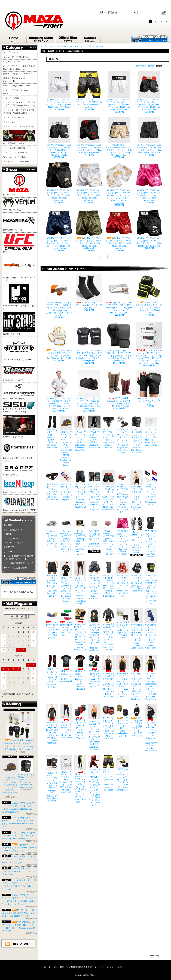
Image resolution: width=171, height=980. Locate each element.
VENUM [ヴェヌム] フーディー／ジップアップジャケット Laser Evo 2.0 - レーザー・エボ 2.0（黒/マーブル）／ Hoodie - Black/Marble (151, 728)
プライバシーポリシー (105, 967)
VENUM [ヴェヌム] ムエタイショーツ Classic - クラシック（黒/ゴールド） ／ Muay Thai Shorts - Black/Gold (59, 182)
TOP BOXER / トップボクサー (19, 349)
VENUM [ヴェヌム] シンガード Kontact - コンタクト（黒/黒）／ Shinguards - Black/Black (52, 432)
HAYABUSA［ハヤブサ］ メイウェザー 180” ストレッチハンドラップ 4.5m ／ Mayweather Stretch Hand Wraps (123, 435)
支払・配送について (41, 39)
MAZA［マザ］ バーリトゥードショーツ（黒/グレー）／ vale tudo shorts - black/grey (19, 859)
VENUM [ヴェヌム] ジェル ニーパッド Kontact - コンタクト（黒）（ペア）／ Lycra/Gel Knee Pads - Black (151, 537)
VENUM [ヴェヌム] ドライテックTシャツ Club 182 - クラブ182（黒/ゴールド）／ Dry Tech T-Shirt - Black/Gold (108, 676)
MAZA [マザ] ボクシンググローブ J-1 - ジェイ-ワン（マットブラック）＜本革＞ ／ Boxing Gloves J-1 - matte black (119, 342)
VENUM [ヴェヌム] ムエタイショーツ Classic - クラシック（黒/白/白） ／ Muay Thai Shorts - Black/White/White (59, 136)
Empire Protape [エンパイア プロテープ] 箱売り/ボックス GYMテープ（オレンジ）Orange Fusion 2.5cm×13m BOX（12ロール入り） (59, 295)
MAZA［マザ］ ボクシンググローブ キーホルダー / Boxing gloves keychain (66, 485)
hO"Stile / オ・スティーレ (19, 324)
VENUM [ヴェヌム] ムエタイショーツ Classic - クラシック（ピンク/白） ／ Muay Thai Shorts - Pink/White (149, 182)
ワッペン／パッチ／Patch (15, 157)
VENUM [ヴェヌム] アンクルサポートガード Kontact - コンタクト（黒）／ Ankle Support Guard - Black (137, 629)
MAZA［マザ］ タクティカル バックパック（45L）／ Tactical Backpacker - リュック (80, 722)
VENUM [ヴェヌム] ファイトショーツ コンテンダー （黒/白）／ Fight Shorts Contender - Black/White (80, 433)
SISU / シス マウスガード (19, 407)
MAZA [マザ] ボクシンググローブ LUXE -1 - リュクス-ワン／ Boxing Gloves (19, 871)
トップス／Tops (12, 52)
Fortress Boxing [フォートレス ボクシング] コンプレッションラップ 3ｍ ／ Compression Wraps (151, 488)
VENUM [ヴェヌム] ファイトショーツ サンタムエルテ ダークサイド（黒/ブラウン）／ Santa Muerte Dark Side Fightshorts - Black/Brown (94, 727)
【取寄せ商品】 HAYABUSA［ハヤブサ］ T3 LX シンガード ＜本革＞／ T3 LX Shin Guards (119, 389)
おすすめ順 (141, 66)
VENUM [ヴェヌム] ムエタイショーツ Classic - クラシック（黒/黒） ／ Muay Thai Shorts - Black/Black (149, 135)
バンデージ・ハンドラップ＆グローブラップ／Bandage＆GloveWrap (20, 104)
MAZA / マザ (19, 185)
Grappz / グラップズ (19, 470)
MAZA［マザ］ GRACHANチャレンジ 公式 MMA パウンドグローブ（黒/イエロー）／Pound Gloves (149, 294)
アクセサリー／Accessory (15, 152)
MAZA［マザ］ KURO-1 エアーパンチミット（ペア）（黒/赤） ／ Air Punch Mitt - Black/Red (108, 722)
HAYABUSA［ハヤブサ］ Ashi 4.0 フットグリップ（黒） (89, 292)
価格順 (151, 66)
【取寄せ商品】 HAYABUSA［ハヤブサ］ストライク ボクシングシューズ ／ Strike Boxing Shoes (123, 773)
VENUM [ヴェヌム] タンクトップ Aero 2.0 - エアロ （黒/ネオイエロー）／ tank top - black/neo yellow (123, 676)
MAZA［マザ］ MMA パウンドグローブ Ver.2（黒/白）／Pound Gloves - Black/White (137, 577)
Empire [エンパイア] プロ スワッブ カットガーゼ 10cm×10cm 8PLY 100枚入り (94, 534)
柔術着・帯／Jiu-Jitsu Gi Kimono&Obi (14, 80)
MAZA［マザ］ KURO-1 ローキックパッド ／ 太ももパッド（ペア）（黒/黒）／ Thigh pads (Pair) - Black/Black (94, 580)
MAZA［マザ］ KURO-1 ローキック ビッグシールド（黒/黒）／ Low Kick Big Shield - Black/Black (108, 579)
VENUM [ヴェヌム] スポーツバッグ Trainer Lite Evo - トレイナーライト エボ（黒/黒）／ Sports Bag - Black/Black (89, 390)
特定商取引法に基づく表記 (79, 967)
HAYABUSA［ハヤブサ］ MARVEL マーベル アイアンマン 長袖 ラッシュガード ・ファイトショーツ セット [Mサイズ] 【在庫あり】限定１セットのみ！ (94, 781)
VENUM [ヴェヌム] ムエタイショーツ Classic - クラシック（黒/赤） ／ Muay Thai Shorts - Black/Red (89, 135)
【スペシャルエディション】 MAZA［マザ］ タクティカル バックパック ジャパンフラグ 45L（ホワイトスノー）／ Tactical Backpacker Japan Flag (149, 343)
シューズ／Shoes (11, 98)
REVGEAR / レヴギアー (19, 372)
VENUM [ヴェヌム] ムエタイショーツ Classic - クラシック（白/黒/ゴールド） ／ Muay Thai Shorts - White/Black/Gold (119, 91)
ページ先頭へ (155, 956)
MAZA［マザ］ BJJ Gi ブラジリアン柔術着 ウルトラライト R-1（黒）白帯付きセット (19, 913)
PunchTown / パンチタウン (19, 392)
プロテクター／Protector (16, 117)
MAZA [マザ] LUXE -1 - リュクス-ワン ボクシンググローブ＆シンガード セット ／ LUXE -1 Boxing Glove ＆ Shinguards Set (19, 731)
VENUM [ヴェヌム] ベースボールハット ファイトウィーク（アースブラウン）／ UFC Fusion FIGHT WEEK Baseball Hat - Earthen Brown (11, 777)
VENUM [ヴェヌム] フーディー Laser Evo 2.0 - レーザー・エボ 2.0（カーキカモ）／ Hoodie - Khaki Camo (52, 724)
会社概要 (8, 525)
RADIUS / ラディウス (19, 426)
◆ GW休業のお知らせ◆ (15, 568)
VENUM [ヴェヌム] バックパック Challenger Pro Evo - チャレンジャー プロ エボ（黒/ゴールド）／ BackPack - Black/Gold (94, 630)
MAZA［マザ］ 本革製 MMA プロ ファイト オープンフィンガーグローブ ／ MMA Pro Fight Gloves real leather (137, 435)
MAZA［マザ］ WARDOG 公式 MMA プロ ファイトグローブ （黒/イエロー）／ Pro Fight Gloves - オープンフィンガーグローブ (151, 583)
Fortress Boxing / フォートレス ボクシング (19, 297)
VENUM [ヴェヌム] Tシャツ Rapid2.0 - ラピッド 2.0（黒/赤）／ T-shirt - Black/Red (80, 673)
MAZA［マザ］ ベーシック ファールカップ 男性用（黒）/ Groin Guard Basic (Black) (52, 485)
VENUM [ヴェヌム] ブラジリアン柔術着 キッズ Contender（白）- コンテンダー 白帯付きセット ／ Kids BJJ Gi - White (59, 390)
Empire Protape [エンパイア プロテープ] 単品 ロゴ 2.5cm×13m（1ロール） (52, 532)
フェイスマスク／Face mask (16, 161)
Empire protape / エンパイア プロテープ (19, 268)
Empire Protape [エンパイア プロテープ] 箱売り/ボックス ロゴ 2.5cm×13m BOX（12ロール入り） (66, 535)
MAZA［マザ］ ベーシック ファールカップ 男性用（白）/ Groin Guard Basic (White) (151, 431)
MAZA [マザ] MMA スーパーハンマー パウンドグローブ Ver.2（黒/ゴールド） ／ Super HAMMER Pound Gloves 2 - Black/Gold (94, 491)
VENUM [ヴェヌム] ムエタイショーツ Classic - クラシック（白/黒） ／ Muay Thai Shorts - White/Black (59, 90)
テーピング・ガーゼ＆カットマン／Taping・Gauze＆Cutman (19, 111)
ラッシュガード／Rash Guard (18, 57)
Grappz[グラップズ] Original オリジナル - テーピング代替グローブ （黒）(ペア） (19, 848)
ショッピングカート (149, 38)
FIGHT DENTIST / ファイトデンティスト (19, 451)
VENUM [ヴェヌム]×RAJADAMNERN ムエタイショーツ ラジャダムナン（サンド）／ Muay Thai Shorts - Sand (119, 136)
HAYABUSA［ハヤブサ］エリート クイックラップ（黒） (149, 387)
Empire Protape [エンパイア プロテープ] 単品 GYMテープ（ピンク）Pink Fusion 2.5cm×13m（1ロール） (108, 536)
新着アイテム (10, 547)
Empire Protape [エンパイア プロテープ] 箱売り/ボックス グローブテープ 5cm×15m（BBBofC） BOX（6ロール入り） (119, 294)
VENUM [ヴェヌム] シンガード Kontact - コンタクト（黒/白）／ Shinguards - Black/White (94, 432)
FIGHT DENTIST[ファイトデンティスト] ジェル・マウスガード (66, 622)
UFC (19, 243)
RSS (16, 944)
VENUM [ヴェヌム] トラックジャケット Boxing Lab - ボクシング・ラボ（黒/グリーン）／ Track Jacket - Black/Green (137, 678)
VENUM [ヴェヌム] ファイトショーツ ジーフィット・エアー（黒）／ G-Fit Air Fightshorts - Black (137, 491)
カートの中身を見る (19, 580)
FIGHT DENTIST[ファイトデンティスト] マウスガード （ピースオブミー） (52, 624)
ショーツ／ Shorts (13, 62)
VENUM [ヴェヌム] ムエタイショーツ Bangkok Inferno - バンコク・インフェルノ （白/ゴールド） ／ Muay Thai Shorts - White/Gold (119, 183)
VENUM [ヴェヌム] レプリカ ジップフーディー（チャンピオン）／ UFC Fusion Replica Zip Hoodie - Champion (66, 582)
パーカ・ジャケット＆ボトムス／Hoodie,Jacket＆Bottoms (19, 68)
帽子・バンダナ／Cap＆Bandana (19, 74)
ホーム (14, 39)
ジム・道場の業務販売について (18, 563)
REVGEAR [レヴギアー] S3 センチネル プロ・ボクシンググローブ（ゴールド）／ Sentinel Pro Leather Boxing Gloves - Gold (80, 630)
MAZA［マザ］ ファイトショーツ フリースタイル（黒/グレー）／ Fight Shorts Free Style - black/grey (52, 579)
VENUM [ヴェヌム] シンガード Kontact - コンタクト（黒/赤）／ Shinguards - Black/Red (52, 672)
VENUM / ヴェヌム (19, 205)
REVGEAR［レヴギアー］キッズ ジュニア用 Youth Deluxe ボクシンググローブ (94, 671)
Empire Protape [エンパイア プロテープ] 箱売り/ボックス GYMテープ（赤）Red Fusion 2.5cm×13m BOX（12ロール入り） (123, 492)
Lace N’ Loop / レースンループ (19, 486)
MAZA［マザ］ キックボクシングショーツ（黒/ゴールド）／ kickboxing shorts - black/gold (19, 836)
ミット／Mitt (9, 122)
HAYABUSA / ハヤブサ (19, 222)
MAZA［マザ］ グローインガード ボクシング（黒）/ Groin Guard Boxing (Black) (108, 432)
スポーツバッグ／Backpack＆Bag (20, 126)
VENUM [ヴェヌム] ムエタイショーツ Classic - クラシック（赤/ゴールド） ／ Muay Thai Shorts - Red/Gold (119, 230)
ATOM (24, 944)
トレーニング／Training (14, 148)
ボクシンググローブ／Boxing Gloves (17, 92)
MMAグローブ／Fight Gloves (17, 86)
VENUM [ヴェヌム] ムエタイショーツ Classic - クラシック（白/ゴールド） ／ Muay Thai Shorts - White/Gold (89, 182)
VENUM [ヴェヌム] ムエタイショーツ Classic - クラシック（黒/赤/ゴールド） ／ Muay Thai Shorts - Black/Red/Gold (149, 91)
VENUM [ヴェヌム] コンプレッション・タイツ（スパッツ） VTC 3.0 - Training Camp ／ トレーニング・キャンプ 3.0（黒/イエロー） (80, 779)
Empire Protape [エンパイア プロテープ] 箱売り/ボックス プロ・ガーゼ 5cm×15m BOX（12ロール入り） (80, 536)
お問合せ (91, 39)
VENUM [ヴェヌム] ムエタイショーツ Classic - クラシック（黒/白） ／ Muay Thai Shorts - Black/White (149, 228)
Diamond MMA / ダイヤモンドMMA (20, 503)
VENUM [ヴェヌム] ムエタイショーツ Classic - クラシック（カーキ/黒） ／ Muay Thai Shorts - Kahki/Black (89, 230)
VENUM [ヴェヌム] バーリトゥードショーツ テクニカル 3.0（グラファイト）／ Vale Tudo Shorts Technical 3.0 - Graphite (80, 583)
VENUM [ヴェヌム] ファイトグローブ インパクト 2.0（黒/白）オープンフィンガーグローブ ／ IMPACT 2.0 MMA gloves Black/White (52, 779)
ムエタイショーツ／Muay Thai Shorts (87, 46)
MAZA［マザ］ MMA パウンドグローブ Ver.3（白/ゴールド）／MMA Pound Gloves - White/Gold (59, 341)
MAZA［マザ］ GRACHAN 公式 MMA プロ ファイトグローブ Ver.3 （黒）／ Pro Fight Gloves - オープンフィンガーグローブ (89, 342)
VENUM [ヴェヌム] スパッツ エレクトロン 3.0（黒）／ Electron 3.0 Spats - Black (66, 721)
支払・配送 (59, 967)
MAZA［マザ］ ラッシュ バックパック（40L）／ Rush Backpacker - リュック (123, 721)
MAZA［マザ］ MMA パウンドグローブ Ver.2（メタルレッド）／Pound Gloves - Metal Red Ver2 (123, 579)
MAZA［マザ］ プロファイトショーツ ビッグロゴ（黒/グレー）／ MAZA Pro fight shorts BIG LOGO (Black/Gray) (80, 489)
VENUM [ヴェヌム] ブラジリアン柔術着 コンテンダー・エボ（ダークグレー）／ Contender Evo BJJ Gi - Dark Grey (108, 630)
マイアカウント (160, 22)
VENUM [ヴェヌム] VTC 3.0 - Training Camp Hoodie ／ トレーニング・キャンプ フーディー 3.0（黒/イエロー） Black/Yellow (151, 678)
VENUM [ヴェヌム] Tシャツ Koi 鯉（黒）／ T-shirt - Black (66, 669)
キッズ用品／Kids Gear (19, 137)
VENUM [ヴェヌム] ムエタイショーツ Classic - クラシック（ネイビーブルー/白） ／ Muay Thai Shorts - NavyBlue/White (59, 230)
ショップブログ (68, 39)
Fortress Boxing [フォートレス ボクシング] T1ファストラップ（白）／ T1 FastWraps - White (137, 535)
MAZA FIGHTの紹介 (13, 543)
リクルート (9, 552)
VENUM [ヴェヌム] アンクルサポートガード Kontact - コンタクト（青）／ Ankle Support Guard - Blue (151, 629)
